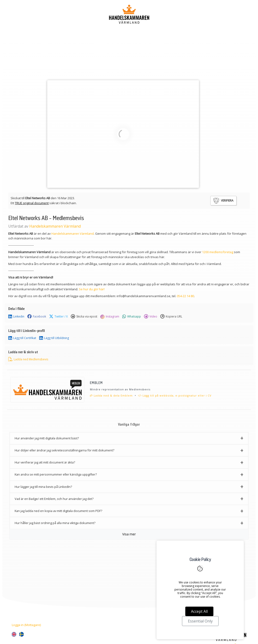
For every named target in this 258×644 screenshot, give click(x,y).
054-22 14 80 (185, 296)
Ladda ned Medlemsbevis (28, 359)
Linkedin (16, 317)
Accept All (199, 611)
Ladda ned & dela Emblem (111, 395)
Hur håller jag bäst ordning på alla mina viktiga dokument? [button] (55, 523)
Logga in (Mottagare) (26, 625)
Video (151, 317)
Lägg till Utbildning (54, 338)
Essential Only (200, 621)
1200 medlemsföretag (218, 252)
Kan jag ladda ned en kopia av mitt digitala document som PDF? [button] (58, 511)
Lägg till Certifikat (22, 338)
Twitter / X (58, 317)
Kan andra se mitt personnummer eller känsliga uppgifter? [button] (56, 474)
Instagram (110, 317)
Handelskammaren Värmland (55, 226)
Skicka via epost (84, 317)
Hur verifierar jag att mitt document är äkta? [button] (45, 462)
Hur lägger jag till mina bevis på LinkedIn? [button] (43, 487)
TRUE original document (32, 203)
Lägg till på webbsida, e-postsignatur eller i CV (175, 395)
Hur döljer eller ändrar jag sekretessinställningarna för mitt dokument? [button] (64, 450)
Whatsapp (132, 317)
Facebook (37, 317)
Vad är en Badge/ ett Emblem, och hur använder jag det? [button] (54, 499)
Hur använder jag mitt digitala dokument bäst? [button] (47, 438)
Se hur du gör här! (92, 289)
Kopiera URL (171, 317)
